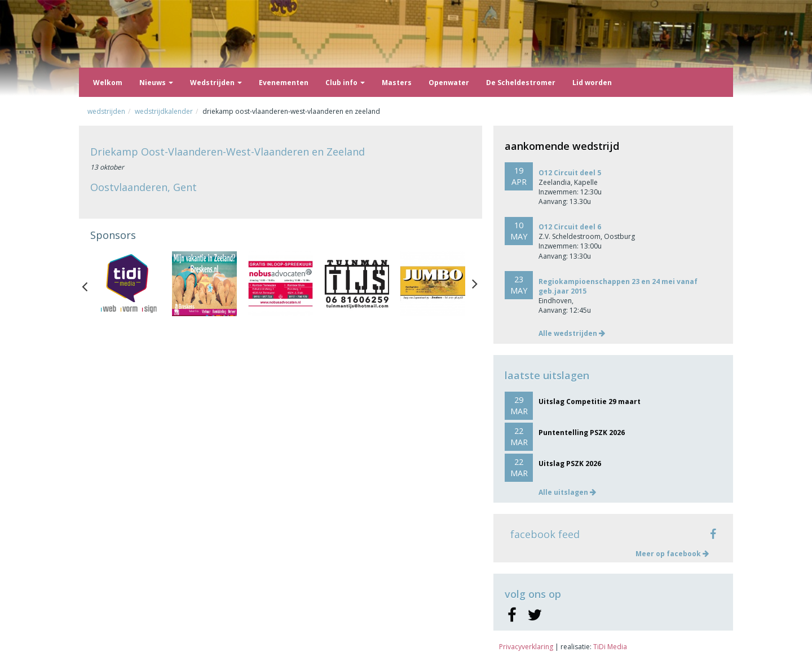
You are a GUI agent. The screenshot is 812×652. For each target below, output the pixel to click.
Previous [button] (90, 284)
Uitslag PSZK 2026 (570, 464)
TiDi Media (610, 647)
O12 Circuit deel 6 (570, 227)
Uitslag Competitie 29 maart (590, 402)
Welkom (108, 83)
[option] (128, 284)
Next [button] (475, 284)
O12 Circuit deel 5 (570, 173)
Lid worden (592, 83)
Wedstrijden (216, 83)
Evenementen (284, 83)
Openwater (449, 83)
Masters (397, 83)
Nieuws (156, 83)
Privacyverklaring (526, 647)
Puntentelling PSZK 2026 (582, 433)
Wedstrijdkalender (164, 111)
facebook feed (545, 534)
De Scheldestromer (521, 83)
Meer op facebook (672, 554)
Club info (345, 83)
